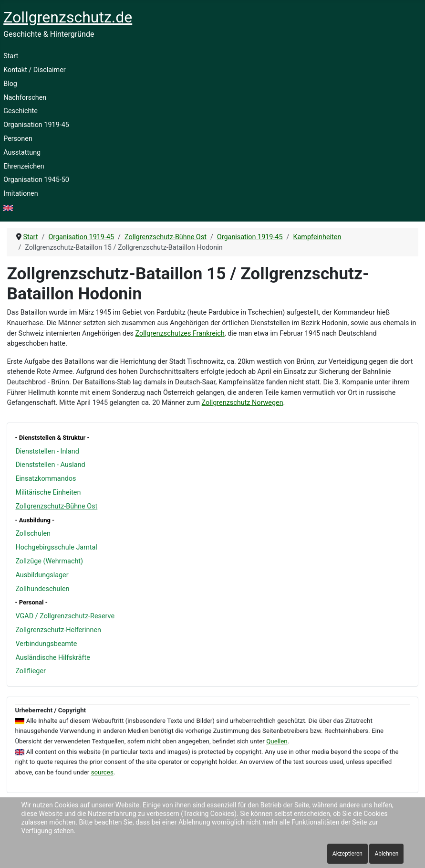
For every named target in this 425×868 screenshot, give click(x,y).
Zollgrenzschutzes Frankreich (180, 333)
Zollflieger (31, 671)
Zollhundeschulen (42, 589)
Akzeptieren (347, 854)
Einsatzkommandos (46, 479)
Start (11, 56)
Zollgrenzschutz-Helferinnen (58, 630)
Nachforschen (25, 98)
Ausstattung (22, 153)
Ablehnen (386, 854)
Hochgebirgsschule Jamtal (56, 547)
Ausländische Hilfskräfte (52, 658)
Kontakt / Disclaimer (34, 70)
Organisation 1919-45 (36, 125)
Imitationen (21, 194)
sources (102, 772)
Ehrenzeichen (24, 166)
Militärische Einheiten (48, 492)
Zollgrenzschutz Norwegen (243, 403)
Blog (10, 84)
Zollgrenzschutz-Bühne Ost (56, 506)
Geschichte (21, 111)
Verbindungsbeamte (46, 644)
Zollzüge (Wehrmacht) (49, 561)
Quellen (277, 741)
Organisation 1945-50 (36, 180)
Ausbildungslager (42, 575)
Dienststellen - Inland (47, 451)
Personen (18, 139)
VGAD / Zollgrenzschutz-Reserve (65, 616)
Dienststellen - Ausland (50, 465)
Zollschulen (33, 534)
